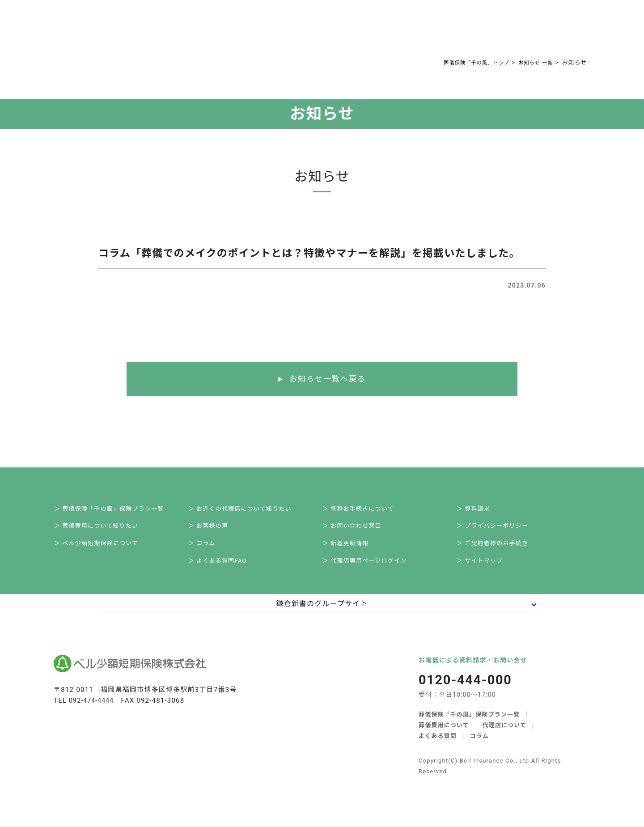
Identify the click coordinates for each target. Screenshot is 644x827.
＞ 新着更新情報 (352, 550)
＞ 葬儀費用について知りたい (104, 530)
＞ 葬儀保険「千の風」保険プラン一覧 (117, 511)
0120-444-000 (459, 34)
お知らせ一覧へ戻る (328, 379)
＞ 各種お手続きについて (365, 511)
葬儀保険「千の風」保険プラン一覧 (469, 724)
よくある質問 (269, 32)
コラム (313, 32)
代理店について (505, 735)
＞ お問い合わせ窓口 (358, 530)
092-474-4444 (93, 710)
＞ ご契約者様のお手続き (500, 550)
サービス (148, 32)
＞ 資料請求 (479, 511)
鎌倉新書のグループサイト (322, 613)
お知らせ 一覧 (533, 62)
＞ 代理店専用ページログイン (372, 570)
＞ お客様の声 (214, 530)
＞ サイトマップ (486, 570)
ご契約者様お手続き (367, 32)
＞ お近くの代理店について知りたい (248, 511)
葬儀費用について (208, 32)
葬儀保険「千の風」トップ (466, 62)
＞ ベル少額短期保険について (104, 550)
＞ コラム (207, 550)
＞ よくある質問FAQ (224, 570)
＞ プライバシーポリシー (500, 530)
